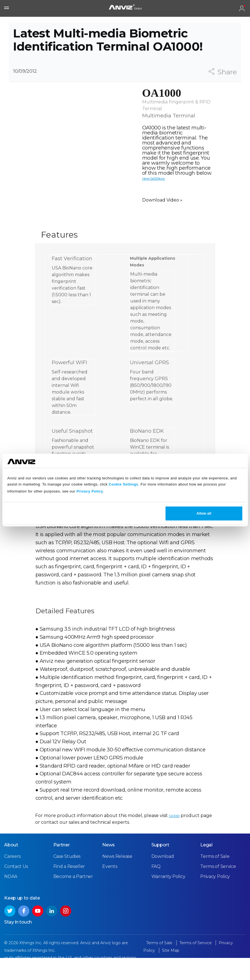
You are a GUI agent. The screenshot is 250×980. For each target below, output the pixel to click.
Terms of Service (218, 889)
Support (160, 868)
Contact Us (16, 889)
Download (163, 879)
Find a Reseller (69, 889)
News (109, 868)
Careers (12, 879)
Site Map (171, 973)
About (11, 868)
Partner (62, 868)
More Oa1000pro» (154, 194)
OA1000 (174, 832)
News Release (117, 879)
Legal (206, 868)
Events (110, 889)
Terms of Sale (215, 879)
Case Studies (67, 879)
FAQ (156, 889)
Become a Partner (73, 899)
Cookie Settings (123, 484)
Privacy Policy (90, 491)
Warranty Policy (168, 899)
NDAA (11, 899)
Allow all (204, 513)
